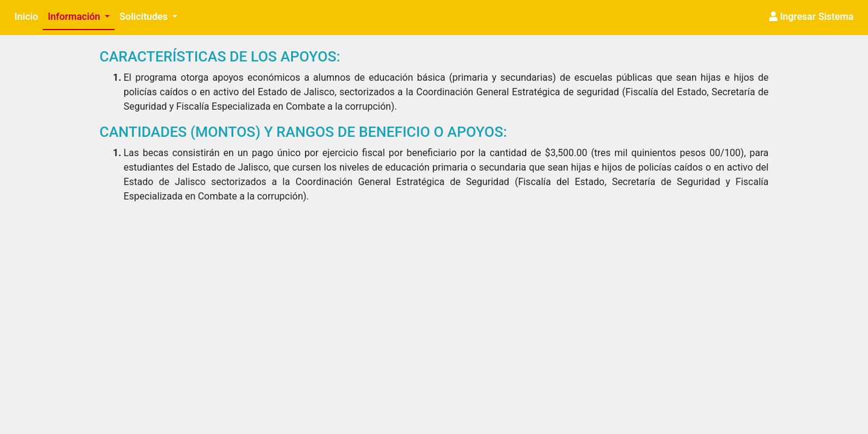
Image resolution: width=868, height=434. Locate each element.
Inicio (29, 16)
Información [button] (75, 17)
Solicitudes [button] (145, 17)
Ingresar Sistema (811, 17)
